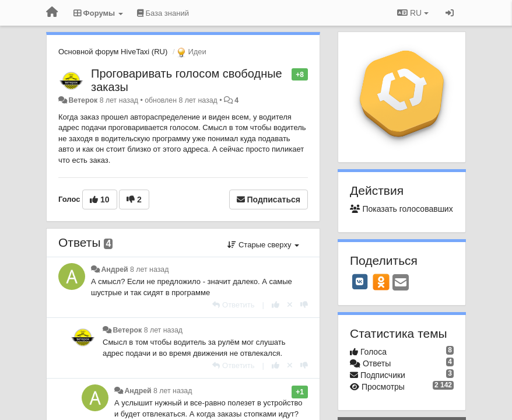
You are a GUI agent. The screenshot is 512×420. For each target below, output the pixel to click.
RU (413, 13)
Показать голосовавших (401, 209)
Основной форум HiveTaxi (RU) (113, 52)
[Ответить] (233, 305)
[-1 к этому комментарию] (304, 305)
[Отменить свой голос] (290, 305)
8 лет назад (149, 269)
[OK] (381, 282)
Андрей (114, 269)
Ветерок (83, 100)
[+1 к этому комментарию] (276, 305)
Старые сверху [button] (263, 245)
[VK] (360, 282)
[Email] (401, 283)
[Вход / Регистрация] (450, 13)
